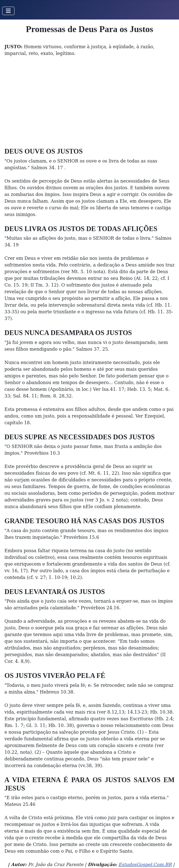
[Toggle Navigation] (8, 11)
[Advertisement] (89, 105)
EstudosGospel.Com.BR (145, 865)
